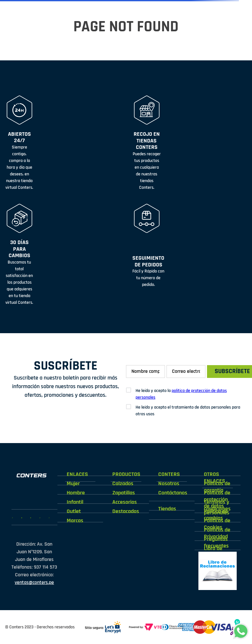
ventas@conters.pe (34, 583)
